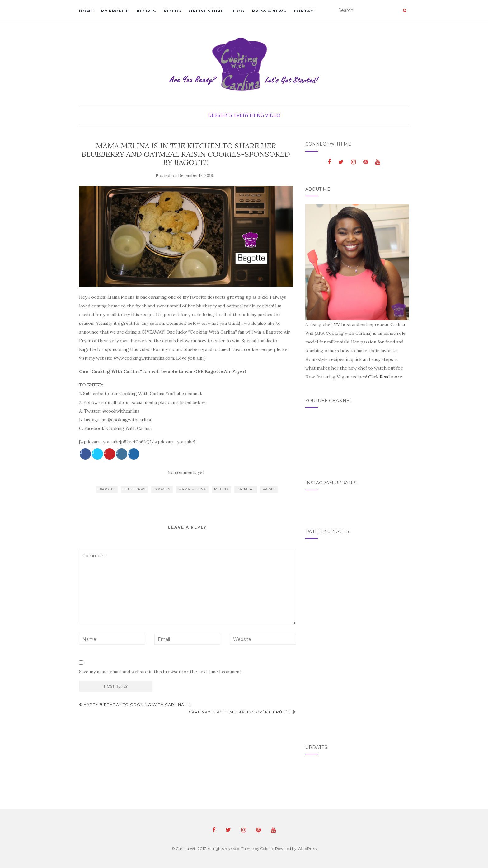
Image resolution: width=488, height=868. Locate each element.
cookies (162, 489)
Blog (238, 11)
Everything (249, 115)
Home (86, 11)
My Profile (115, 11)
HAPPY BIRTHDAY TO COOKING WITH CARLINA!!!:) (135, 705)
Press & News (269, 11)
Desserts (220, 115)
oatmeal (246, 489)
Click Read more (385, 377)
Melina (221, 489)
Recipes (146, 11)
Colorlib (267, 849)
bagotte (107, 489)
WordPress (307, 849)
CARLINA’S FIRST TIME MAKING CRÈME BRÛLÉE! (242, 712)
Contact (305, 11)
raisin (269, 489)
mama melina (192, 489)
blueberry (134, 489)
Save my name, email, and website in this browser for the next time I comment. (161, 672)
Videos (172, 11)
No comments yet (186, 472)
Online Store (206, 11)
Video (273, 115)
